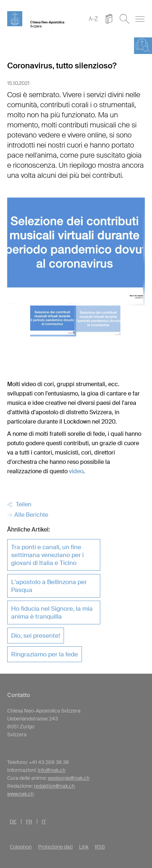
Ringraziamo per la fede (45, 654)
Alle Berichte (28, 515)
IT (44, 822)
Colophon (21, 847)
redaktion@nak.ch (54, 786)
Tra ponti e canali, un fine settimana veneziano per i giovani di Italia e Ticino (47, 555)
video (76, 471)
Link (84, 847)
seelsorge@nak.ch (69, 778)
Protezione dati (55, 847)
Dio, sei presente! (36, 636)
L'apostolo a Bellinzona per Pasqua (49, 586)
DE (13, 822)
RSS (100, 847)
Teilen (19, 504)
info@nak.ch (52, 770)
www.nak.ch (20, 794)
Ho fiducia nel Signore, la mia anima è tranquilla (52, 612)
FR (29, 822)
